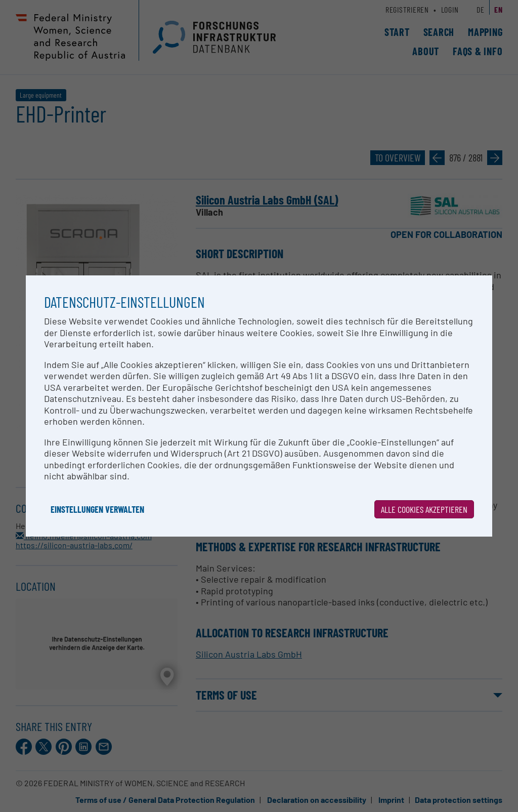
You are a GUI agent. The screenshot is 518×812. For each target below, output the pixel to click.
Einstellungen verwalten (97, 509)
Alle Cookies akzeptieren (424, 509)
